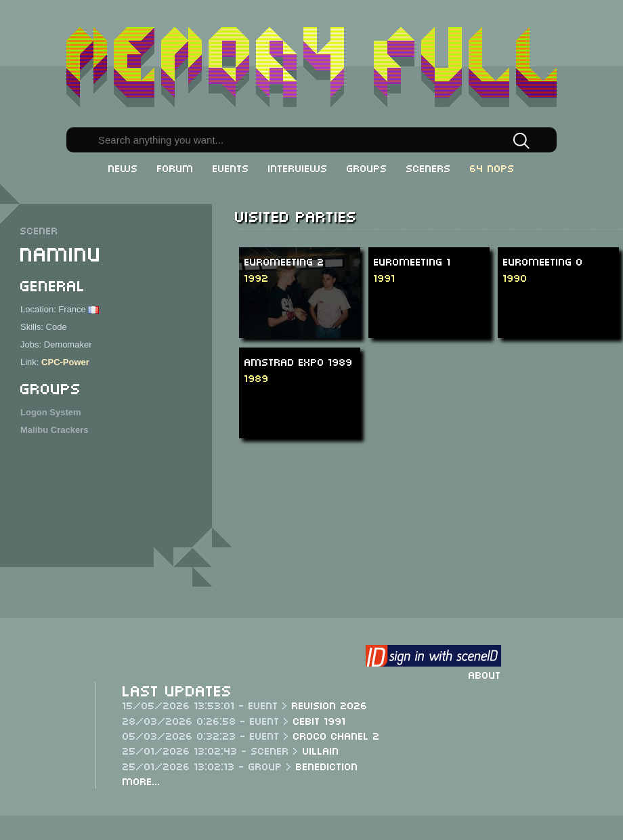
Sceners (429, 167)
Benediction (327, 765)
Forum (175, 167)
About (485, 674)
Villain (321, 750)
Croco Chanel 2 (337, 735)
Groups (367, 167)
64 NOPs (492, 167)
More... (142, 780)
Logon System (51, 412)
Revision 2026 (330, 705)
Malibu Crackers (54, 430)
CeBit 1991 (320, 720)
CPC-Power (65, 362)
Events (231, 167)
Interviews (298, 167)
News (123, 167)
